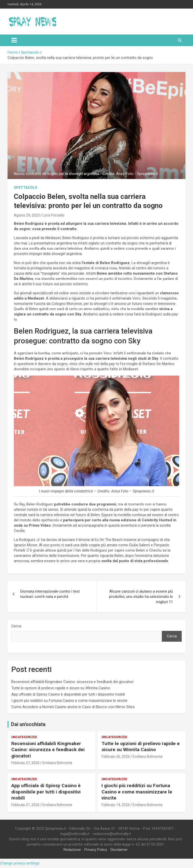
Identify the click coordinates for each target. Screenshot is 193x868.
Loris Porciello (54, 215)
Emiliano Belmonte (57, 763)
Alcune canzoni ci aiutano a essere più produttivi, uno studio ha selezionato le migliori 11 (141, 597)
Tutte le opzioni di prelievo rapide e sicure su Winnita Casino (61, 688)
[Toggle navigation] (14, 40)
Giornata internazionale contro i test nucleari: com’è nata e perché (50, 594)
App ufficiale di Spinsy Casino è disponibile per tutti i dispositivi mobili (68, 694)
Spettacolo (26, 188)
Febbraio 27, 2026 (25, 763)
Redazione (72, 850)
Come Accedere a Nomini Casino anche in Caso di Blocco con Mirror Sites (73, 707)
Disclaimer (119, 850)
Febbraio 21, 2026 (25, 805)
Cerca (16, 626)
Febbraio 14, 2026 (116, 805)
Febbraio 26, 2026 (116, 756)
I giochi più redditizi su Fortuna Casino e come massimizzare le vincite (69, 701)
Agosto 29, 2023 (27, 215)
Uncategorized (24, 737)
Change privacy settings (20, 863)
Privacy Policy (96, 850)
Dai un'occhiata (28, 724)
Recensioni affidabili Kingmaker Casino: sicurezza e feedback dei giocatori (72, 682)
